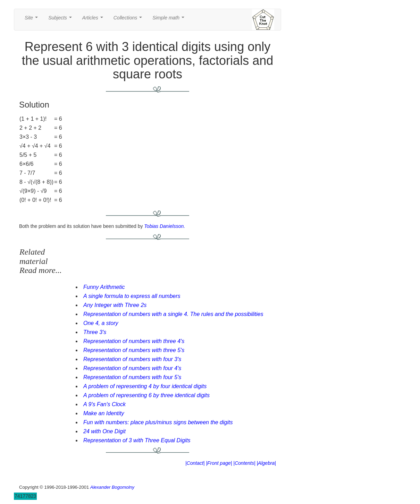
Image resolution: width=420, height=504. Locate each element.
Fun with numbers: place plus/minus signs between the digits (158, 422)
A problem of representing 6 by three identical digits (146, 395)
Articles (94, 20)
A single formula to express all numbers (132, 296)
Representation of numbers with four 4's (132, 368)
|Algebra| (266, 463)
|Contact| (195, 463)
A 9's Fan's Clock (104, 404)
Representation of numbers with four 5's (132, 377)
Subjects (61, 20)
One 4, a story (101, 323)
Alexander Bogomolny (112, 487)
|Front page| (219, 463)
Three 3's (95, 332)
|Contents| (244, 463)
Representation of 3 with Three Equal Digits (137, 440)
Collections (129, 20)
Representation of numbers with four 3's (132, 359)
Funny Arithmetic (104, 287)
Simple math (170, 20)
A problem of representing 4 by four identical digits (145, 386)
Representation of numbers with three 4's (134, 341)
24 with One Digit (104, 431)
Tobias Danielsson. (165, 226)
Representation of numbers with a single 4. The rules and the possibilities (173, 314)
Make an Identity (104, 413)
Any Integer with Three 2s (115, 305)
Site (33, 20)
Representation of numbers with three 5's (134, 350)
